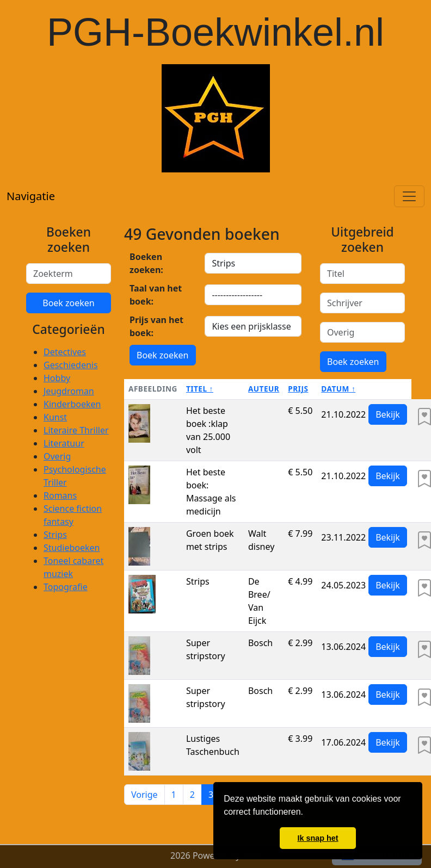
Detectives (65, 352)
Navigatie (31, 196)
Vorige (144, 795)
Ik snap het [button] (318, 838)
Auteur (264, 389)
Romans (60, 495)
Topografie (66, 587)
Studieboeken (72, 548)
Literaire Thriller (76, 430)
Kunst (55, 417)
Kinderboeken (72, 404)
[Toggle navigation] (409, 196)
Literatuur (64, 443)
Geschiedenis (71, 365)
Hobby (57, 378)
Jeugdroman (69, 391)
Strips (55, 535)
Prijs (298, 389)
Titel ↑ (200, 389)
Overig (57, 456)
